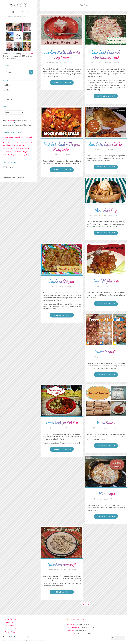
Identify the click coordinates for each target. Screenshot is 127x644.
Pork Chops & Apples (62, 282)
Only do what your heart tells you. (16, 152)
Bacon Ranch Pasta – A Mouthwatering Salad (106, 55)
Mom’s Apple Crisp (106, 211)
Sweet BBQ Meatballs (106, 281)
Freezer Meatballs (106, 352)
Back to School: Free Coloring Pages (16, 149)
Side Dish (116, 63)
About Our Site (10, 619)
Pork (69, 287)
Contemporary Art (73, 628)
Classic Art (71, 631)
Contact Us (9, 623)
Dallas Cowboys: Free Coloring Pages (17, 155)
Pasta (109, 63)
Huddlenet (18, 13)
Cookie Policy (10, 626)
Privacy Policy (10, 632)
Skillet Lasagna (106, 494)
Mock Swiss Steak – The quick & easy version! (62, 147)
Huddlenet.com (28, 54)
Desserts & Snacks (69, 63)
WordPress (22, 178)
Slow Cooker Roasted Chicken (106, 145)
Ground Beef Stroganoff (62, 565)
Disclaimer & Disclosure (13, 629)
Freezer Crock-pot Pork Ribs (62, 423)
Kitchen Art (71, 624)
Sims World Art (72, 634)
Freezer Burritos (106, 423)
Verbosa (13, 178)
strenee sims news (77, 619)
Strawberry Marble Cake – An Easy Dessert (62, 55)
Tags (5, 106)
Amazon (11, 121)
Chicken (113, 149)
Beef (70, 155)
